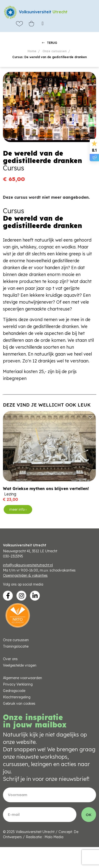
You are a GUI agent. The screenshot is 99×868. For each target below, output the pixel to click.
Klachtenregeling (17, 697)
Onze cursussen (55, 51)
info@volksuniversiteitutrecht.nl (28, 565)
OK (89, 815)
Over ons (10, 659)
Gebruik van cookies (19, 704)
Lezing (10, 494)
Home (32, 51)
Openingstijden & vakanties (25, 575)
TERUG (50, 43)
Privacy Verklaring (18, 684)
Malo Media (54, 837)
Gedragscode (14, 691)
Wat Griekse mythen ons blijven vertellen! (46, 489)
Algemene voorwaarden (22, 678)
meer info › (18, 509)
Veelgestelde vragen (20, 665)
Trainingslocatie (16, 646)
